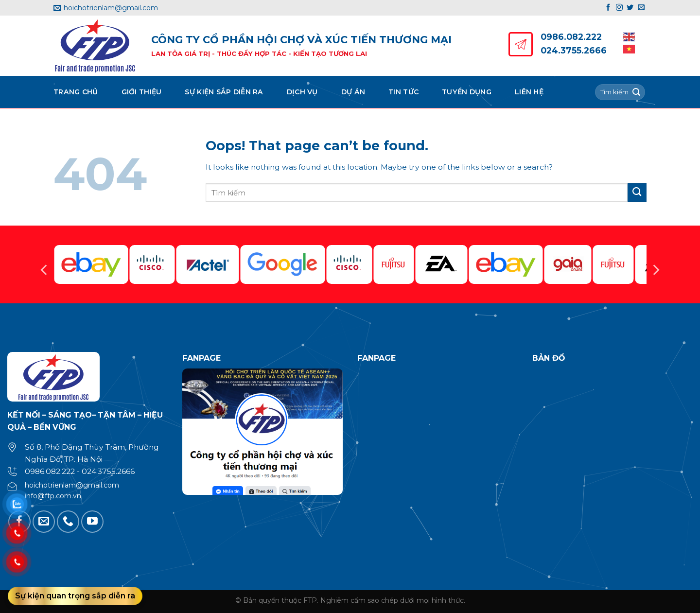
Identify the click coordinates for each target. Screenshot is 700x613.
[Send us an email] (641, 8)
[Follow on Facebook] (608, 8)
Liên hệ (529, 92)
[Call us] (68, 522)
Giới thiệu (142, 92)
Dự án (353, 92)
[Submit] (636, 92)
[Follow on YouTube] (92, 522)
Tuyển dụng (467, 92)
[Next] (655, 270)
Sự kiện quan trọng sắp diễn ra (75, 596)
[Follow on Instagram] (619, 8)
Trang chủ (76, 92)
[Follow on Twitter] (630, 8)
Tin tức (403, 92)
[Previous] (45, 270)
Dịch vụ (302, 92)
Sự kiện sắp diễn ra (224, 92)
